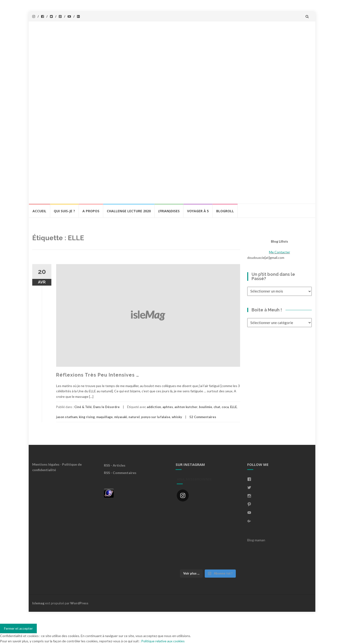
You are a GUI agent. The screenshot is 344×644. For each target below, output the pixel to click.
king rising (87, 417)
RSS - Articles (115, 465)
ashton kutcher (186, 407)
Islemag (38, 603)
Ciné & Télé (83, 407)
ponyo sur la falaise (156, 417)
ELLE (233, 407)
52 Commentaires (203, 417)
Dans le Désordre (106, 407)
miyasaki (121, 417)
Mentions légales (46, 464)
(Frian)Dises (169, 211)
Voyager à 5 (198, 211)
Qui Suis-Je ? (64, 211)
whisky (177, 417)
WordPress (79, 603)
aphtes (168, 407)
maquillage (105, 417)
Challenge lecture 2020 (129, 211)
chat (217, 407)
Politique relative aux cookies (163, 641)
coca (225, 407)
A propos (91, 211)
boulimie (206, 407)
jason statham (67, 417)
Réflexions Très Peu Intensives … (98, 375)
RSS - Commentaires (120, 473)
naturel (134, 417)
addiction (154, 407)
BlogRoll (225, 211)
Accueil (39, 211)
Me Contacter (279, 252)
